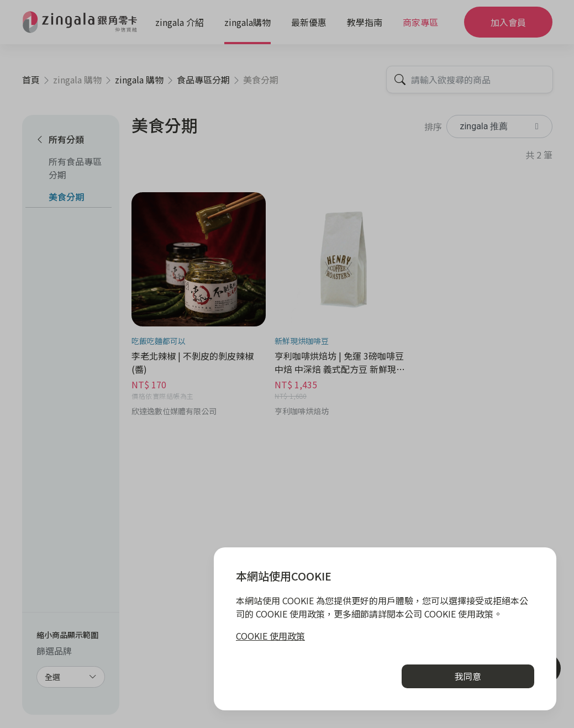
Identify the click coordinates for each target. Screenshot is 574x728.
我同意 (468, 676)
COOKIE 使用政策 (270, 636)
